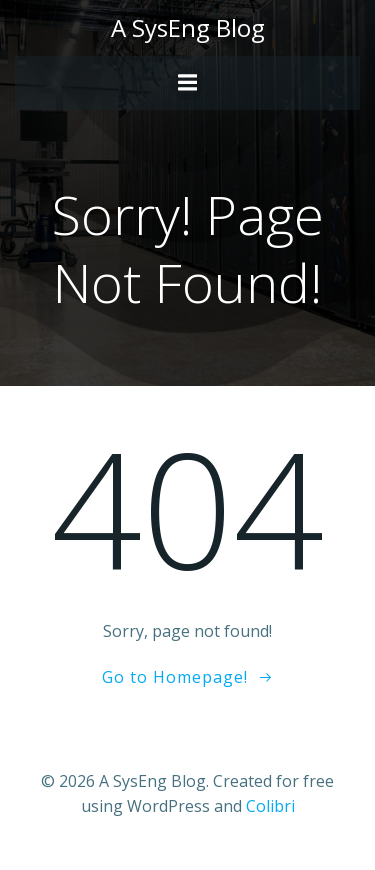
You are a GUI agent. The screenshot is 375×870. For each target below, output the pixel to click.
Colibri (270, 806)
